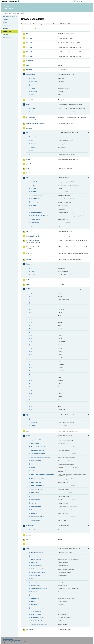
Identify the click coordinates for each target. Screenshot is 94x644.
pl (31, 384)
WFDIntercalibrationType (37, 608)
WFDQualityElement (36, 614)
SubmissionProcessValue (38, 517)
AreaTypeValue (35, 443)
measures (33, 192)
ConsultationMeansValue (37, 450)
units (32, 226)
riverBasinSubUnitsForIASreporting (40, 216)
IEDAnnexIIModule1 (33, 236)
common (29, 70)
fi (31, 335)
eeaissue (33, 88)
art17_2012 (30, 52)
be (31, 303)
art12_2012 (30, 38)
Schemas (6, 29)
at (31, 296)
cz (31, 316)
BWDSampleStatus (36, 559)
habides (29, 173)
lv (31, 374)
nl (31, 380)
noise (28, 436)
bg (32, 306)
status (32, 95)
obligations (34, 91)
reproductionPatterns (36, 212)
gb (32, 342)
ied (27, 232)
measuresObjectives (36, 202)
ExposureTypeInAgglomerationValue (40, 457)
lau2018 (29, 289)
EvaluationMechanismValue (38, 454)
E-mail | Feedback (8, 639)
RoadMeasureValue (36, 506)
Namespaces (7, 38)
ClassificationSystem (36, 566)
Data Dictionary (16, 13)
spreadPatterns (35, 223)
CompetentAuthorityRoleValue (39, 447)
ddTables (33, 85)
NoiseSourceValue (36, 493)
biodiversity (30, 61)
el (31, 329)
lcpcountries (34, 419)
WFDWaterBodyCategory (37, 618)
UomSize (33, 601)
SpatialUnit (34, 592)
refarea (33, 147)
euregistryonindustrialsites (35, 124)
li (31, 364)
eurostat (29, 128)
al (31, 293)
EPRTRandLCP (31, 117)
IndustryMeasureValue (37, 464)
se (31, 397)
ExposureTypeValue (36, 461)
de (31, 319)
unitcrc (33, 154)
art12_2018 (30, 43)
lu (31, 371)
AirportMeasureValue (36, 440)
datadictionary (31, 74)
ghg (27, 169)
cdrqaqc (33, 185)
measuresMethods (36, 199)
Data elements (7, 26)
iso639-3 (33, 467)
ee (31, 326)
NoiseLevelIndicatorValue (37, 486)
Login (77, 1)
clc (32, 268)
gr (31, 345)
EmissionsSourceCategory (38, 572)
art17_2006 (30, 47)
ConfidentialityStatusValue (38, 569)
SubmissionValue (35, 520)
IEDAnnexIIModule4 (33, 247)
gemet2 (29, 164)
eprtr (28, 104)
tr (31, 406)
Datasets (6, 19)
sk (31, 403)
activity (33, 109)
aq (27, 34)
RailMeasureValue (36, 499)
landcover (29, 264)
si (31, 400)
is (31, 358)
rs (31, 393)
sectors (33, 426)
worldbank (30, 630)
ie (31, 355)
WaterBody (34, 605)
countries (33, 188)
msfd (28, 431)
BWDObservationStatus (37, 553)
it (31, 361)
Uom (32, 595)
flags (32, 140)
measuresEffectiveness (37, 195)
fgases (28, 159)
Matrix (32, 579)
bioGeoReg (34, 182)
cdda (28, 65)
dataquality (30, 100)
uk (31, 410)
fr (31, 338)
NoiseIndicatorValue (36, 482)
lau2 (28, 284)
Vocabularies (7, 32)
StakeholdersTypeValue (37, 510)
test (27, 540)
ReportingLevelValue (36, 503)
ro (31, 390)
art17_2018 (30, 56)
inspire (28, 260)
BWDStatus (34, 562)
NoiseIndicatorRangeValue (38, 479)
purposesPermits (35, 209)
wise (28, 549)
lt (31, 368)
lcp (27, 415)
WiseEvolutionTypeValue (37, 621)
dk (31, 322)
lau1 (28, 280)
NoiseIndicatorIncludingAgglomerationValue (42, 474)
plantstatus (34, 422)
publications (30, 526)
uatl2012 (33, 275)
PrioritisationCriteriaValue (38, 496)
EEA (10, 1)
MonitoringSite (35, 582)
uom (28, 544)
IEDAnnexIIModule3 (33, 241)
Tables (5, 22)
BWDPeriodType (35, 556)
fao (27, 133)
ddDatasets (34, 82)
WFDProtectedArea (36, 611)
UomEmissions (35, 598)
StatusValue (34, 513)
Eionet (10, 13)
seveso (28, 535)
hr (31, 348)
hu (32, 351)
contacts (33, 78)
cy (31, 313)
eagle (32, 272)
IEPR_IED (29, 253)
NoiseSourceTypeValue (37, 489)
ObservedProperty (36, 585)
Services (6, 35)
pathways (33, 205)
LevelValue (34, 471)
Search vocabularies (28, 29)
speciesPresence (35, 219)
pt (31, 387)
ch (31, 309)
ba (31, 300)
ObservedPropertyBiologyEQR (39, 589)
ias (27, 177)
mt (32, 377)
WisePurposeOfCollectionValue (39, 624)
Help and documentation (10, 17)
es (31, 332)
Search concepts (40, 29)
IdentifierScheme (35, 576)
